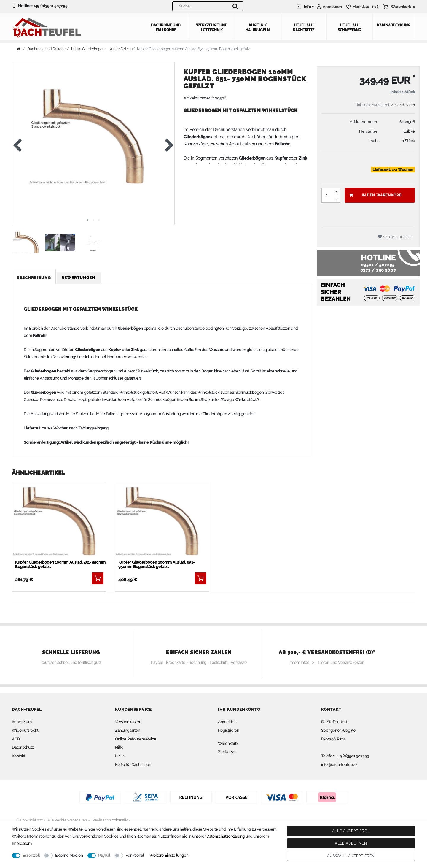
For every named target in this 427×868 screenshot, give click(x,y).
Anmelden (227, 722)
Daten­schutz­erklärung (226, 836)
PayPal (104, 855)
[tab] (34, 278)
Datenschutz (23, 747)
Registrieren (228, 730)
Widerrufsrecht (25, 730)
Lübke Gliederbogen (88, 49)
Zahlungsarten (128, 730)
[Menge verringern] (336, 199)
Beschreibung (34, 278)
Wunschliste (395, 237)
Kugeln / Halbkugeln (258, 28)
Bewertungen (78, 278)
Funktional (135, 855)
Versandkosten (403, 105)
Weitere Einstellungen (169, 855)
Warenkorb (228, 744)
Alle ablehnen (351, 843)
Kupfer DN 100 (121, 49)
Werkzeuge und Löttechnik (212, 28)
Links (120, 756)
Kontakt (19, 756)
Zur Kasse (227, 752)
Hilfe (119, 747)
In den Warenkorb (376, 195)
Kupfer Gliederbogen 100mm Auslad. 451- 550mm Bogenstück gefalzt (60, 564)
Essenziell (31, 855)
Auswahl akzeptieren (351, 856)
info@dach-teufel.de (339, 765)
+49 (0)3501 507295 (50, 6)
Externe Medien (69, 855)
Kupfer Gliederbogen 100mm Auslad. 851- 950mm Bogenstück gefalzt (156, 564)
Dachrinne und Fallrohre (166, 28)
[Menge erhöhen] (336, 192)
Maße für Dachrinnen (133, 765)
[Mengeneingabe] (327, 195)
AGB (16, 739)
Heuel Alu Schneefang (349, 28)
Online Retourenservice (136, 739)
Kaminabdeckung (394, 25)
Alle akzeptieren (351, 831)
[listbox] (59, 521)
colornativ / (121, 820)
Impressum (22, 722)
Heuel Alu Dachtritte (303, 28)
